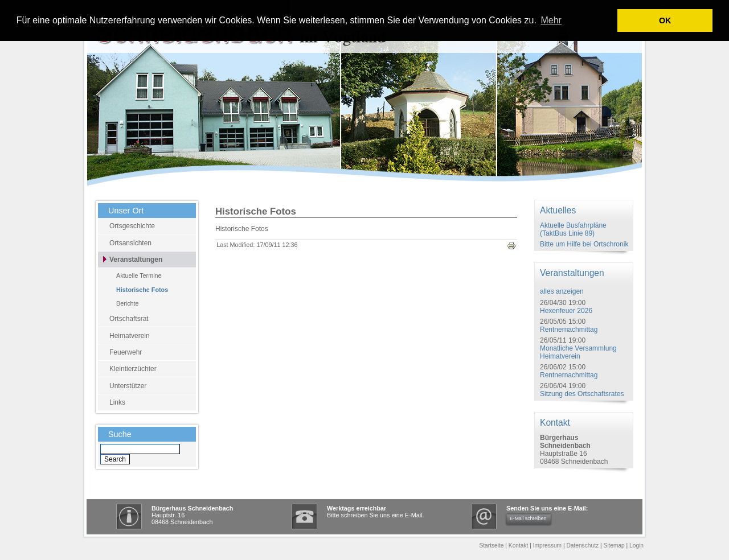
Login (636, 545)
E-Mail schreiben (528, 518)
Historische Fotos (142, 290)
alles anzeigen (562, 291)
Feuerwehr (126, 352)
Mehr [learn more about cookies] (551, 20)
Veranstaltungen (136, 260)
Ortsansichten (130, 243)
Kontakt (519, 545)
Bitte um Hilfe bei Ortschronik (584, 244)
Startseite (491, 545)
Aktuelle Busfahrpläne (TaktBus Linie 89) (573, 229)
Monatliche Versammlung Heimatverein (578, 352)
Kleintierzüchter (133, 369)
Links (117, 402)
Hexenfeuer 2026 (566, 311)
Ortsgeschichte (132, 226)
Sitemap (614, 545)
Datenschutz (582, 545)
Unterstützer (128, 386)
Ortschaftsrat (129, 319)
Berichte (128, 303)
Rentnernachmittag (569, 330)
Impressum (547, 545)
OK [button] (665, 20)
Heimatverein (130, 336)
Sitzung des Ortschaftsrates (582, 394)
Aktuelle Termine (139, 275)
